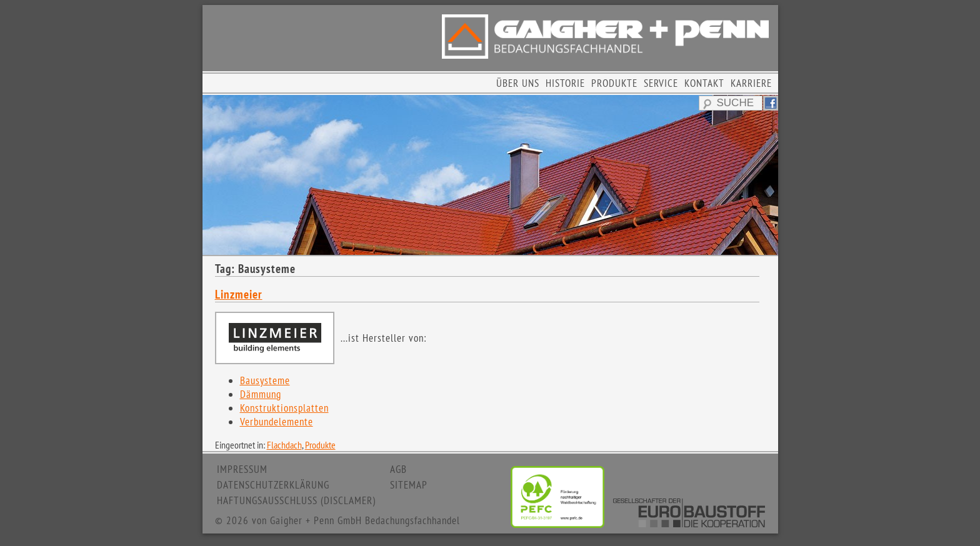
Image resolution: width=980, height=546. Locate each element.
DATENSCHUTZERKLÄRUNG (273, 485)
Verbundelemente (277, 422)
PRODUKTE (614, 83)
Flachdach (284, 445)
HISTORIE (565, 83)
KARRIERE (751, 83)
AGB (398, 469)
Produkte (320, 445)
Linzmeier (239, 294)
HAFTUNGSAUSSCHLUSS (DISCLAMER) (296, 500)
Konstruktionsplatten (284, 408)
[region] (490, 175)
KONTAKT (704, 83)
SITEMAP (409, 485)
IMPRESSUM (242, 469)
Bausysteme (265, 380)
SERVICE (661, 83)
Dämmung (261, 394)
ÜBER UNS (518, 83)
